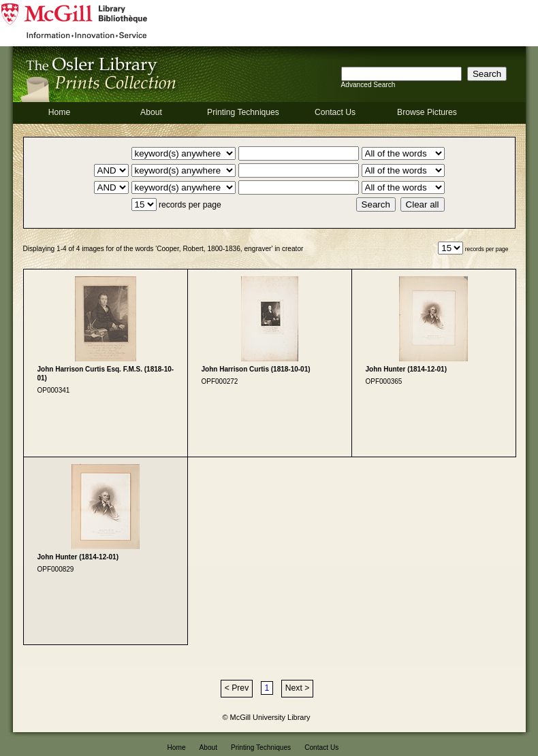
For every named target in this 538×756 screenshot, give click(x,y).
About (151, 112)
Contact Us (335, 112)
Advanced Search (368, 85)
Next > (297, 688)
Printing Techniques (243, 112)
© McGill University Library (267, 717)
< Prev (237, 688)
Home (59, 112)
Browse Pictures (427, 112)
